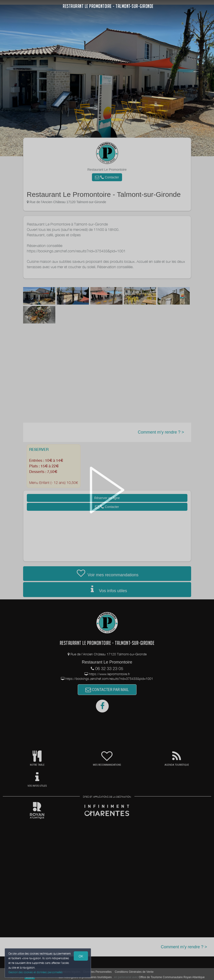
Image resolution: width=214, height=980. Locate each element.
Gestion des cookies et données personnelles (35, 972)
